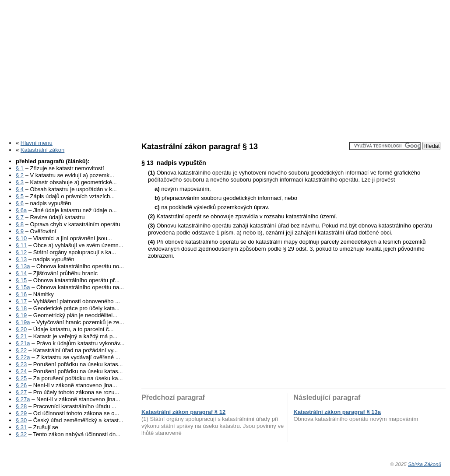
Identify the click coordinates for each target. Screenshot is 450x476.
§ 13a (23, 266)
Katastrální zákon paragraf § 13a (337, 412)
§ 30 (21, 420)
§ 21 (21, 336)
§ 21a (23, 343)
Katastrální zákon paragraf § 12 (183, 412)
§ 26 (21, 385)
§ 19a (23, 322)
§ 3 (20, 182)
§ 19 (21, 315)
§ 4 (20, 189)
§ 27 (21, 392)
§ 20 (21, 329)
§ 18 (21, 308)
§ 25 (21, 378)
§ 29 (21, 413)
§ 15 (21, 280)
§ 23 (21, 364)
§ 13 (21, 259)
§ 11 (21, 245)
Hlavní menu (37, 143)
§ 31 (21, 427)
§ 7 (20, 217)
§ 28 (21, 406)
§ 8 (20, 224)
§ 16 (21, 294)
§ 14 (21, 273)
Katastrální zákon (42, 150)
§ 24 (21, 371)
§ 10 (21, 238)
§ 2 (20, 175)
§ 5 (20, 196)
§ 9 (20, 231)
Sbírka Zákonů (425, 464)
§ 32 (21, 434)
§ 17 (21, 301)
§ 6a (21, 210)
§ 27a (23, 399)
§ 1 (20, 168)
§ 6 (20, 203)
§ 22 (21, 350)
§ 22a (23, 357)
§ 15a (23, 287)
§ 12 (21, 252)
